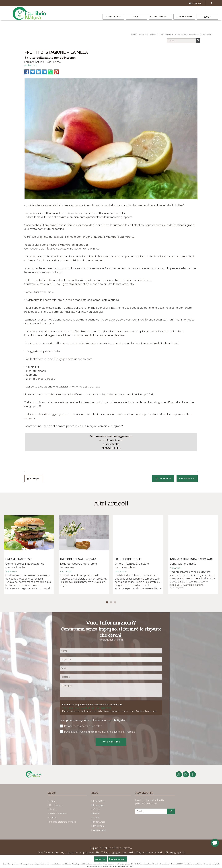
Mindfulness (99, 822)
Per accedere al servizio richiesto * (81, 726)
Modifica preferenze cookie (63, 822)
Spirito (96, 818)
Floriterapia (99, 805)
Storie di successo (160, 17)
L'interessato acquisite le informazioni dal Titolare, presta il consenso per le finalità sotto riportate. (110, 711)
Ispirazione (99, 826)
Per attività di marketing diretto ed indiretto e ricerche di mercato (97, 732)
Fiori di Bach (99, 801)
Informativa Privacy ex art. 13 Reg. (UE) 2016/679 (87, 708)
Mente (96, 813)
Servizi (137, 17)
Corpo (96, 809)
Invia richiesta (111, 742)
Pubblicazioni (184, 17)
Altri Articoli (31, 65)
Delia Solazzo (113, 17)
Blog (207, 17)
